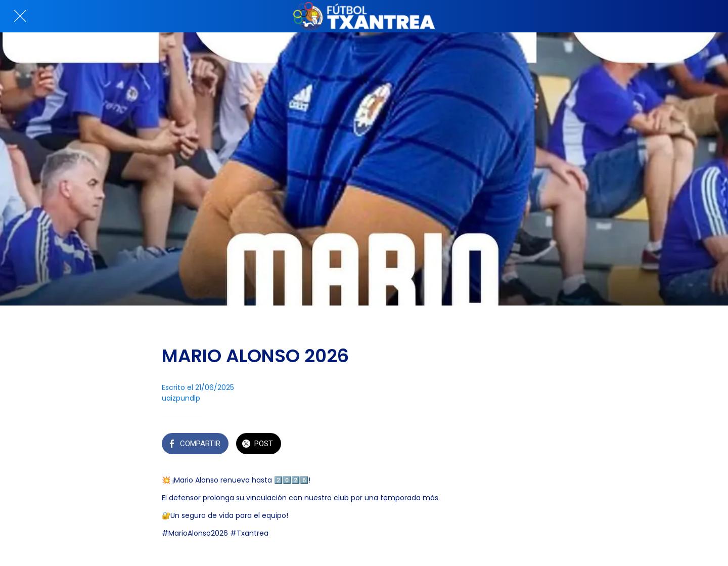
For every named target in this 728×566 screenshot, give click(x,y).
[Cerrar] (20, 16)
